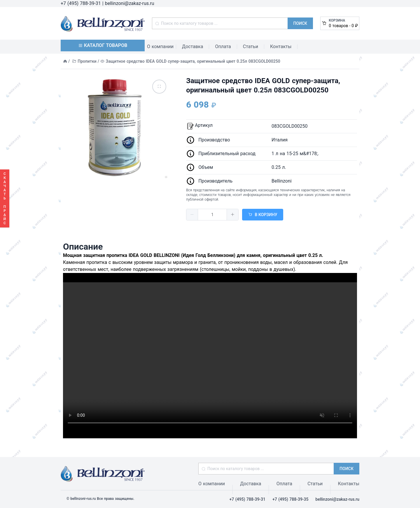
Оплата (223, 47)
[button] (192, 215)
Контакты (281, 47)
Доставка (192, 47)
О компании (160, 47)
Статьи (251, 47)
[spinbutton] (212, 215)
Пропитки (87, 61)
